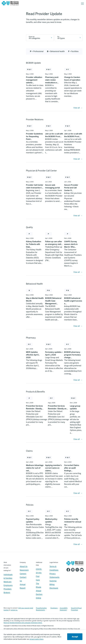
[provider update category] (40, 38)
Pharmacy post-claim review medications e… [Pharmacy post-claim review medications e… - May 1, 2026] (52, 80)
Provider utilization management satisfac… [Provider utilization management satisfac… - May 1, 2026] (34, 80)
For (58, 37)
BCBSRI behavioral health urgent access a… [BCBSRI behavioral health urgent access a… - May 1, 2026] (73, 301)
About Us (24, 567)
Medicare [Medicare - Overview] (8, 582)
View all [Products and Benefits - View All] (77, 439)
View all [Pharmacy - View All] (77, 380)
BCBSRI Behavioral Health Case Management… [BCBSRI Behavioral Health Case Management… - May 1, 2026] (53, 301)
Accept (75, 637)
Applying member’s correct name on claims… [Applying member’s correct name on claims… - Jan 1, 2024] (53, 468)
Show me (32, 37)
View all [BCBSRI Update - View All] (77, 108)
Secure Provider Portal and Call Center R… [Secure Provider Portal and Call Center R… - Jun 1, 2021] (71, 188)
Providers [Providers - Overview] (8, 589)
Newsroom (24, 570)
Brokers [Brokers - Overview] (7, 593)
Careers (23, 574)
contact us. (14, 610)
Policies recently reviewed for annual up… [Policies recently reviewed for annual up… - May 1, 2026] (73, 522)
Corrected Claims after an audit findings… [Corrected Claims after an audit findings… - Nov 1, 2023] (72, 468)
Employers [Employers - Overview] (8, 585)
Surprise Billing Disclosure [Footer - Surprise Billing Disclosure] (54, 584)
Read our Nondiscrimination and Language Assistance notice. (23, 623)
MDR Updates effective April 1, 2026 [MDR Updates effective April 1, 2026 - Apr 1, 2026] (33, 355)
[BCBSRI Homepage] (10, 4)
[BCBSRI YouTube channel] (82, 570)
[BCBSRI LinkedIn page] (73, 570)
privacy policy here (36, 639)
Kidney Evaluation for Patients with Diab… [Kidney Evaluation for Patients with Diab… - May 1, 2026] (34, 244)
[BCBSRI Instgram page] (78, 570)
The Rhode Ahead (39, 587)
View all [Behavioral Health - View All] (77, 326)
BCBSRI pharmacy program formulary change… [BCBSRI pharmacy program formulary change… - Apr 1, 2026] (72, 355)
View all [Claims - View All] (77, 493)
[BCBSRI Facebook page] (69, 570)
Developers (54, 608)
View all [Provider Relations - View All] (77, 159)
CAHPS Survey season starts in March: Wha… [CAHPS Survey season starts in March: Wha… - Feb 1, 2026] (71, 244)
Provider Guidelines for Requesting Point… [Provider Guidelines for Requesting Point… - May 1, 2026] (34, 136)
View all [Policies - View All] (77, 544)
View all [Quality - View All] (77, 272)
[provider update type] (69, 38)
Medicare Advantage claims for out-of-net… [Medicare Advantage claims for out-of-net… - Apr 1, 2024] (35, 468)
